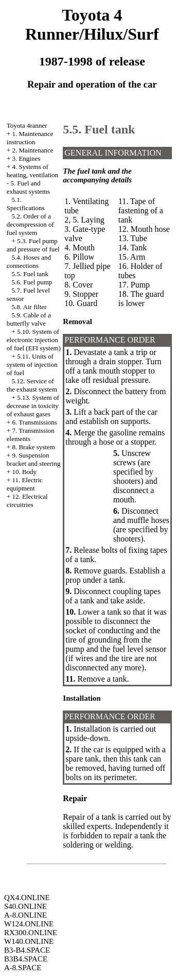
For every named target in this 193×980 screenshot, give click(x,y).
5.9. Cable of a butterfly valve (29, 319)
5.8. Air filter (29, 307)
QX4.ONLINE (27, 898)
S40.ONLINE (25, 906)
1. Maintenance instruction (30, 138)
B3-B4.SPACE (27, 950)
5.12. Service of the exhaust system (32, 385)
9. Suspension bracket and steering (34, 459)
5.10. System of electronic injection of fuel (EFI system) (34, 340)
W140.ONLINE (29, 941)
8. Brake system (33, 447)
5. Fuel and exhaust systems (28, 187)
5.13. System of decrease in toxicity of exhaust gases (33, 406)
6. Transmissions (34, 422)
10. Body (24, 472)
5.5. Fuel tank (30, 274)
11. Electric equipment (25, 484)
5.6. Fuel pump (32, 282)
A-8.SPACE (23, 968)
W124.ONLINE (29, 924)
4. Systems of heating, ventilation (32, 171)
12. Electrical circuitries (27, 501)
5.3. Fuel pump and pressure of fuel (33, 245)
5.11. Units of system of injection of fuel (32, 365)
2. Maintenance (32, 150)
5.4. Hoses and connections (29, 261)
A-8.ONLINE (25, 915)
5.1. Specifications (26, 204)
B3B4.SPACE (26, 959)
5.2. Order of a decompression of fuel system (30, 224)
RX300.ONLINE (31, 933)
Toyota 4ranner (27, 125)
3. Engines (26, 158)
